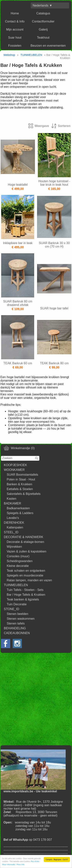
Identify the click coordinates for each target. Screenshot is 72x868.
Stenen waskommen (21, 619)
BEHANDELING (15, 628)
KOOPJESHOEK (15, 465)
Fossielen (15, 46)
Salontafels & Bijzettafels (24, 494)
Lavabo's (13, 518)
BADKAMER (12, 503)
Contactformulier (43, 21)
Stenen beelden (17, 614)
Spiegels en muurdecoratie (25, 575)
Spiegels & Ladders (20, 513)
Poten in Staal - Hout (21, 479)
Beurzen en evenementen (48, 46)
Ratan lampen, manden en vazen (29, 580)
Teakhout (43, 38)
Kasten (12, 499)
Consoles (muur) (18, 556)
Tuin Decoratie (17, 604)
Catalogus (43, 13)
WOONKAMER (14, 470)
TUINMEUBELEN (16, 585)
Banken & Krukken (19, 484)
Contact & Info (15, 21)
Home (15, 13)
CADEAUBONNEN (17, 633)
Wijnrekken (14, 547)
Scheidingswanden (20, 561)
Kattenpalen (15, 527)
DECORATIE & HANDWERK (24, 537)
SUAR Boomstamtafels (22, 475)
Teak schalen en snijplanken (26, 571)
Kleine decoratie (18, 566)
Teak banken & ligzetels (23, 599)
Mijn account (15, 29)
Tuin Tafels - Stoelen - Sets (25, 590)
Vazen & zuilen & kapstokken (26, 551)
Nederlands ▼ (42, 5)
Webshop (9, 55)
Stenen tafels (16, 623)
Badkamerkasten (18, 508)
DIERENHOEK (14, 523)
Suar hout (15, 38)
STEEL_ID (11, 532)
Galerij (43, 29)
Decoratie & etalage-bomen (25, 542)
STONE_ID (12, 609)
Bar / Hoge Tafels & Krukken (26, 595)
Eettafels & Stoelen (20, 489)
